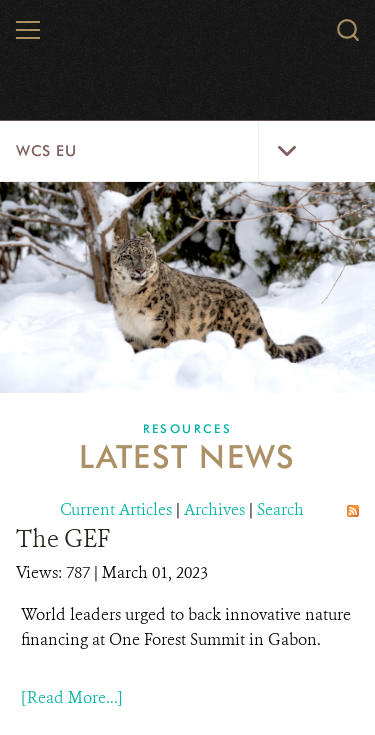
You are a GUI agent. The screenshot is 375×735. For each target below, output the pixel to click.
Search (280, 509)
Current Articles (116, 509)
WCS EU (46, 151)
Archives (214, 509)
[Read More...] (72, 697)
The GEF (63, 539)
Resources (188, 428)
